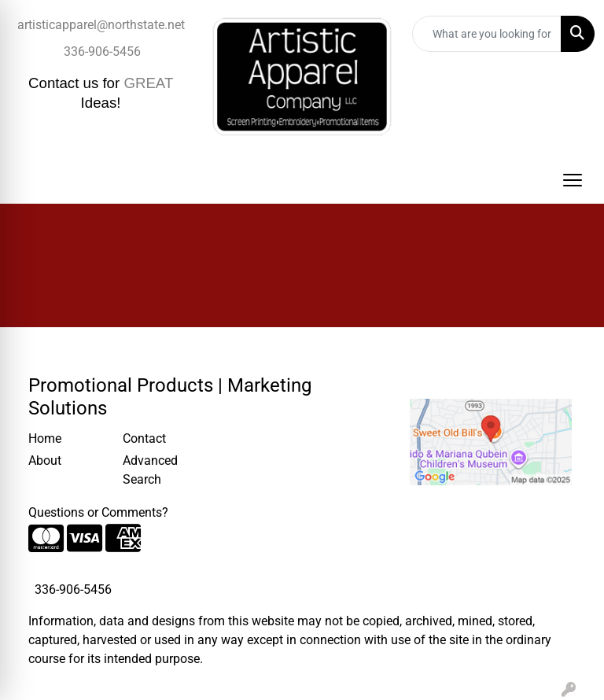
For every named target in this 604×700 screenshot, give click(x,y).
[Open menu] (573, 180)
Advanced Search (150, 470)
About (45, 461)
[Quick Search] (487, 34)
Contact (144, 438)
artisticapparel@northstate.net (101, 25)
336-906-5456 (102, 52)
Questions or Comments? (98, 512)
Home (45, 438)
